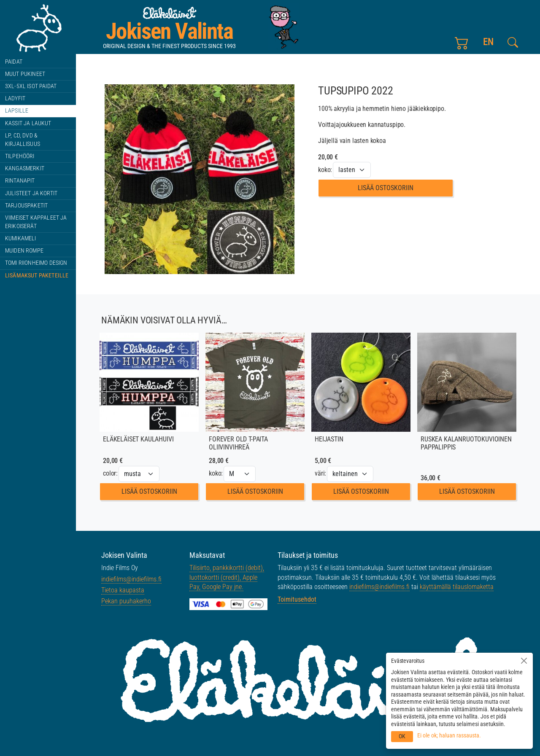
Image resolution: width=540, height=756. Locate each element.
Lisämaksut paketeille (37, 276)
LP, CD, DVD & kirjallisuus (23, 140)
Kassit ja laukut (28, 123)
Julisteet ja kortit (31, 193)
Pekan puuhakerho (126, 601)
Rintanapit (20, 181)
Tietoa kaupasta (123, 590)
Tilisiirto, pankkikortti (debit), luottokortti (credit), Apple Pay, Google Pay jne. (227, 577)
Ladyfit (15, 98)
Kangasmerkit (25, 168)
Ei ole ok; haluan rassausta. (449, 735)
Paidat (14, 62)
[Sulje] (524, 661)
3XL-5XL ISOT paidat (31, 86)
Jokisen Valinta (169, 31)
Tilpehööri (20, 156)
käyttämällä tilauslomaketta (457, 587)
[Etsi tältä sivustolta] (513, 42)
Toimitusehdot (297, 599)
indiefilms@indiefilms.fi (131, 579)
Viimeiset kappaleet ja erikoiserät (36, 222)
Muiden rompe (24, 251)
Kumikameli (21, 238)
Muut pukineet (25, 74)
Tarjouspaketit (26, 206)
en (488, 42)
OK (402, 736)
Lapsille (17, 111)
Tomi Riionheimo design (36, 263)
